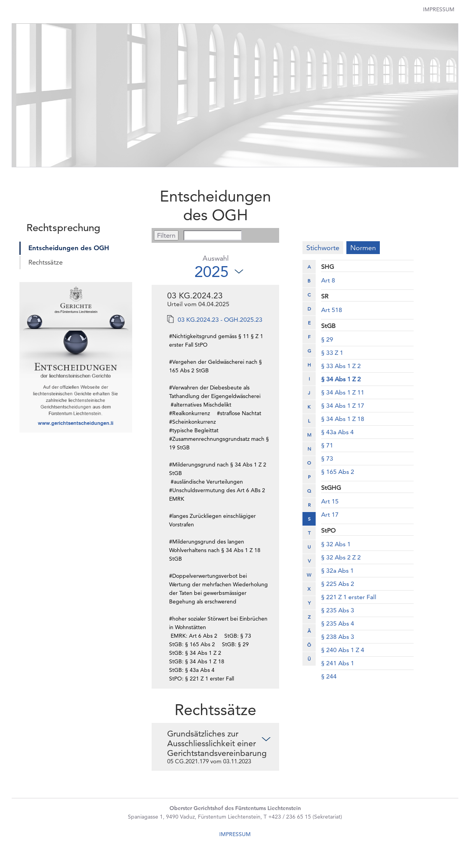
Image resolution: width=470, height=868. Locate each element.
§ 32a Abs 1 (337, 571)
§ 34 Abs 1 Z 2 (341, 379)
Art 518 (332, 310)
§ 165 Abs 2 (338, 472)
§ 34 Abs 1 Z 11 (343, 392)
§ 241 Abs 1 (338, 663)
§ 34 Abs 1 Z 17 (343, 406)
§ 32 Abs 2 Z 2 (341, 557)
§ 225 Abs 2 (338, 584)
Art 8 (328, 280)
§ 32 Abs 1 (336, 544)
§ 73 (327, 459)
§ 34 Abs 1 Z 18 (343, 419)
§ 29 (327, 339)
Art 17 (330, 515)
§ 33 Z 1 (332, 353)
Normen (363, 248)
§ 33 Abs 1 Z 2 (341, 366)
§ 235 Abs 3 (338, 610)
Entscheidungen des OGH (69, 248)
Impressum (439, 9)
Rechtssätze (45, 262)
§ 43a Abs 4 (337, 432)
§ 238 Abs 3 (338, 637)
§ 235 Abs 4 (338, 623)
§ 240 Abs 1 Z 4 (343, 650)
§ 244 (329, 676)
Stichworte (323, 248)
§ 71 (327, 445)
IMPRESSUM (235, 833)
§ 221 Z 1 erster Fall (349, 597)
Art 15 (330, 501)
